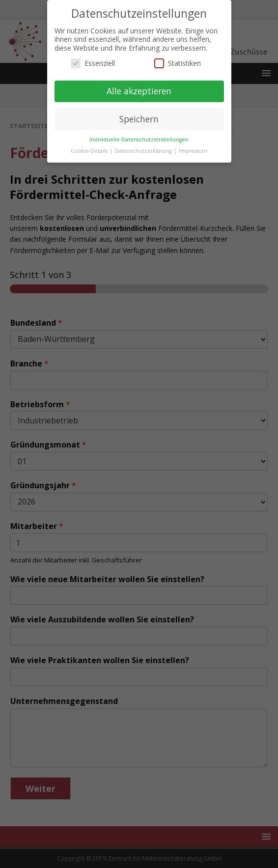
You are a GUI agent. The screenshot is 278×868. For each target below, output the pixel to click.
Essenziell (93, 63)
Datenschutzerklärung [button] (144, 151)
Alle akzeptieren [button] (139, 91)
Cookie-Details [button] (90, 151)
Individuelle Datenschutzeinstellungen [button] (139, 140)
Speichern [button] (139, 119)
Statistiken (178, 63)
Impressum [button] (193, 151)
